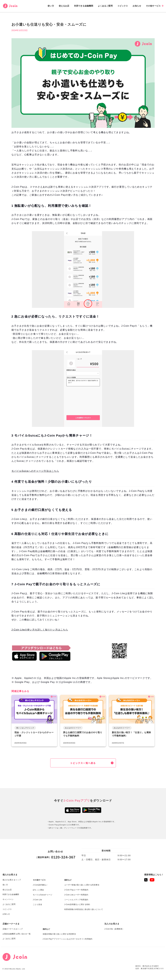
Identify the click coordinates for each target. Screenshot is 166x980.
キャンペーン (8, 899)
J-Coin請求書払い (40, 885)
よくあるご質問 (105, 6)
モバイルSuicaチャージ (43, 895)
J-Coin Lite (37, 900)
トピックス (123, 6)
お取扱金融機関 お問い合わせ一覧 (17, 934)
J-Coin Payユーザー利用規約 (76, 890)
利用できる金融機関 (84, 6)
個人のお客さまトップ (12, 880)
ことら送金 (37, 904)
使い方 (51, 6)
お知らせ (137, 6)
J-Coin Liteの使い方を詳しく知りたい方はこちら (40, 630)
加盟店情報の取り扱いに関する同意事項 (59, 934)
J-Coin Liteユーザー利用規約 (76, 895)
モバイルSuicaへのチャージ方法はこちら (35, 471)
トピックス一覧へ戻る (83, 763)
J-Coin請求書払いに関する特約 (77, 904)
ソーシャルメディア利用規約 (76, 900)
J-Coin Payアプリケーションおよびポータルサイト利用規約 (68, 939)
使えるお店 (64, 6)
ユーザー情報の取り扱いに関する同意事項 (82, 885)
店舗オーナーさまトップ (13, 929)
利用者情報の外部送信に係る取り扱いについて (84, 909)
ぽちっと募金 (38, 890)
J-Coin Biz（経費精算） (114, 929)
